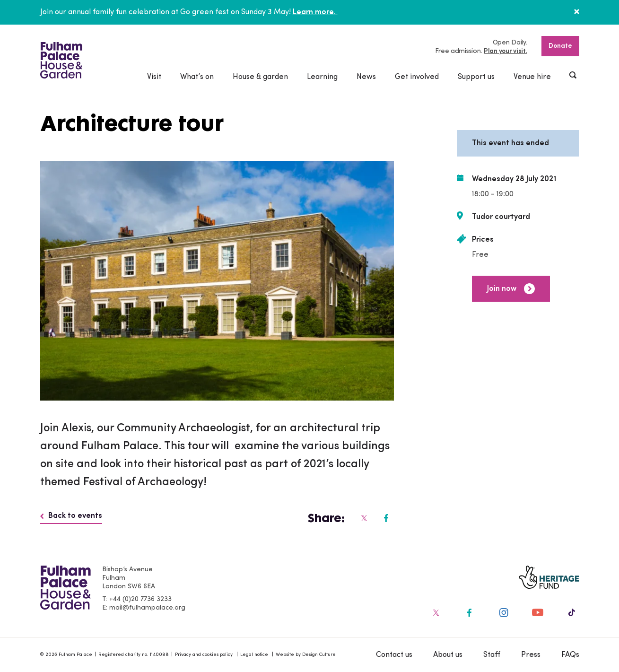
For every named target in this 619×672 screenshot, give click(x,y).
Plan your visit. (506, 51)
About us (448, 655)
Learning (322, 77)
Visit (154, 77)
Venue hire (532, 77)
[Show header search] (574, 76)
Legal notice (254, 655)
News (366, 77)
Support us (476, 77)
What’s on (197, 77)
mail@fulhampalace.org (147, 608)
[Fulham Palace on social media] (364, 518)
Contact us (394, 655)
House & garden (260, 77)
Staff (492, 655)
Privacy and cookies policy (204, 655)
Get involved (417, 77)
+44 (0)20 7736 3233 (140, 599)
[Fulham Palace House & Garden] (61, 60)
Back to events (71, 516)
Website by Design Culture (306, 655)
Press (531, 655)
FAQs (570, 655)
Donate (560, 46)
